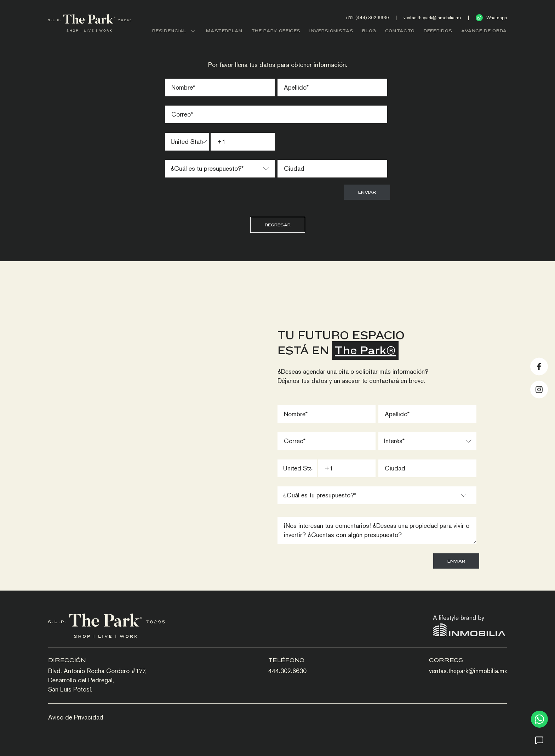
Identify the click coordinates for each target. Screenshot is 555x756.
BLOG (369, 31)
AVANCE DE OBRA (484, 31)
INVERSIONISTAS (331, 31)
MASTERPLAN (224, 31)
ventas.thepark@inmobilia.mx (432, 18)
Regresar (278, 225)
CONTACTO (400, 31)
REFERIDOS (438, 31)
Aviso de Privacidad (76, 717)
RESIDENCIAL (175, 31)
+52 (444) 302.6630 (367, 18)
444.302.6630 (287, 671)
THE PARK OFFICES (276, 31)
